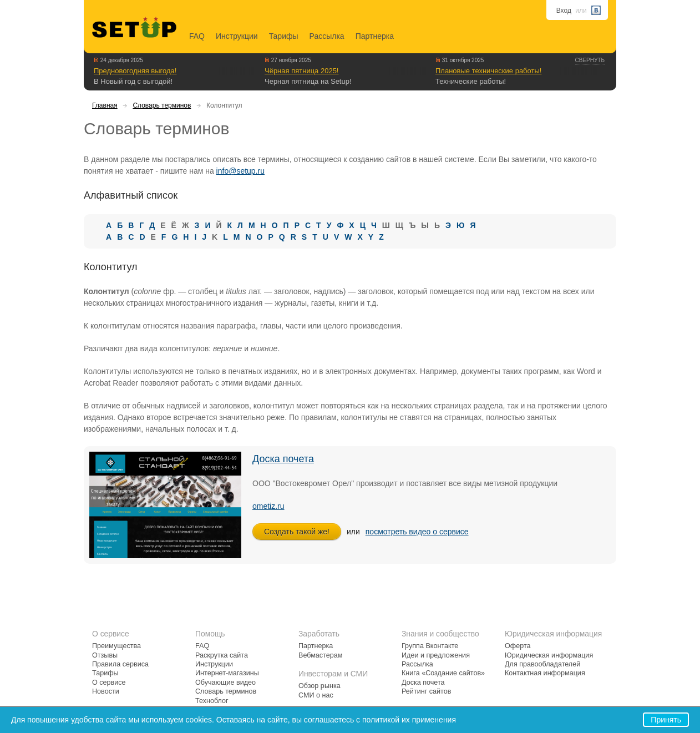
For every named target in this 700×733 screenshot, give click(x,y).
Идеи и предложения (436, 655)
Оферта (518, 646)
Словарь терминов (162, 105)
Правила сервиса (120, 664)
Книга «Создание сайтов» (443, 673)
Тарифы (284, 36)
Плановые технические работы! (488, 71)
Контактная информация (545, 673)
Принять (666, 720)
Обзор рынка (319, 686)
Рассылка (327, 36)
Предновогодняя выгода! (135, 71)
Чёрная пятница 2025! (301, 71)
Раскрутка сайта (222, 655)
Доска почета (283, 459)
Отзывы (105, 655)
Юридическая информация (549, 655)
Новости (106, 691)
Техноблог (212, 701)
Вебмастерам (320, 655)
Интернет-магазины (227, 673)
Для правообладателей (542, 664)
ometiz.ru (268, 506)
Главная (105, 105)
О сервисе (109, 683)
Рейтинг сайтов (426, 691)
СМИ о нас (316, 695)
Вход (564, 11)
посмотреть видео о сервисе (417, 532)
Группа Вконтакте (430, 646)
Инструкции (237, 36)
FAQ (197, 36)
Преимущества (116, 646)
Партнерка (375, 36)
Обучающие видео (225, 683)
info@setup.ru (240, 171)
